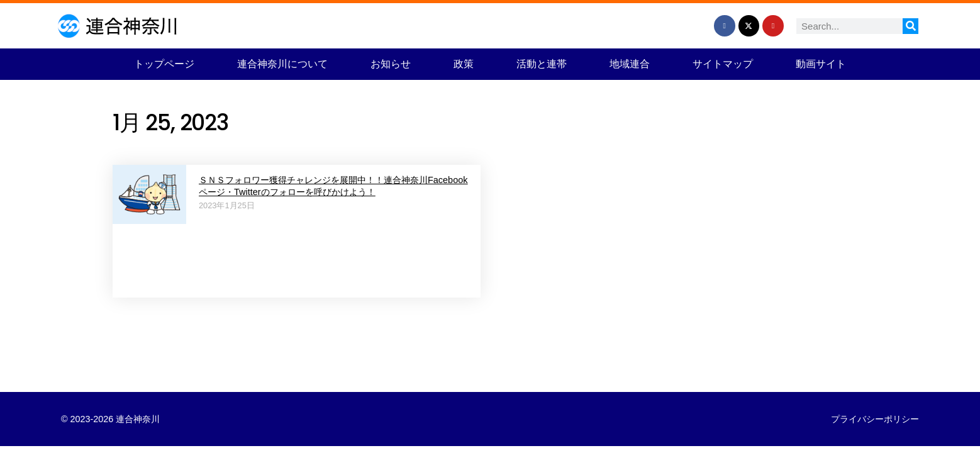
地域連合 (630, 64)
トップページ (164, 64)
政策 (464, 64)
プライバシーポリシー (875, 419)
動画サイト (821, 64)
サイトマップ (723, 64)
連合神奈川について (282, 64)
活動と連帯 (542, 64)
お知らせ (391, 64)
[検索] (910, 26)
